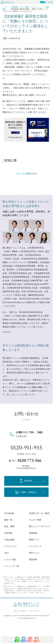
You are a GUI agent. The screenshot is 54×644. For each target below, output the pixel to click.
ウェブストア (35, 546)
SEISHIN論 (9, 513)
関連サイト (34, 540)
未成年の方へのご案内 (39, 513)
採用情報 (33, 533)
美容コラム (34, 553)
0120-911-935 (26, 448)
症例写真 (8, 533)
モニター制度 (35, 520)
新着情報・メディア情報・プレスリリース (26, 7)
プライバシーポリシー (20, 611)
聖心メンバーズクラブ (39, 526)
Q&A (6, 553)
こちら (28, 327)
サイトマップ (35, 611)
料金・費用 (9, 526)
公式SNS (42, 2)
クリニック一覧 (12, 566)
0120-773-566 (29, 461)
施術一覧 (8, 520)
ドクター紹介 (10, 560)
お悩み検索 (9, 540)
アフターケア (11, 546)
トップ (5, 7)
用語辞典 (33, 560)
